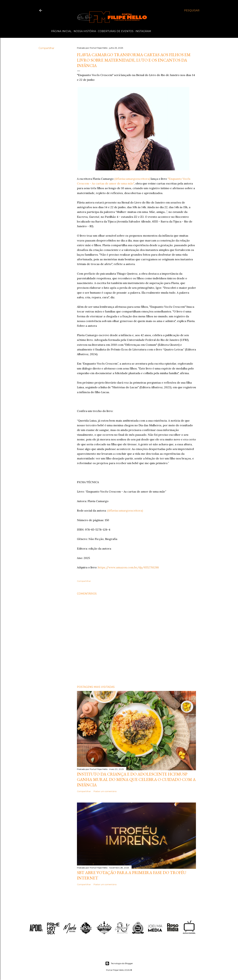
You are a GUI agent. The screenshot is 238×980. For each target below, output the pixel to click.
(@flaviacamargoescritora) (132, 179)
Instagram (143, 31)
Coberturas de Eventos (116, 31)
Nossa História (85, 31)
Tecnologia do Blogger (119, 963)
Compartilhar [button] (46, 48)
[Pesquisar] (192, 10)
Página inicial (61, 31)
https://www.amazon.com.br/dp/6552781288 (128, 567)
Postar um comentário (105, 791)
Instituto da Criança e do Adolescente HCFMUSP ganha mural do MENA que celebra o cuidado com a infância (136, 779)
